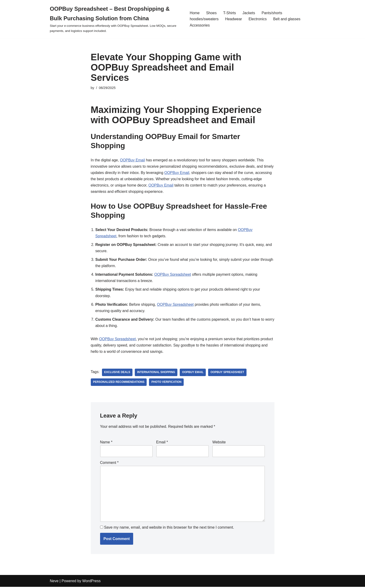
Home (195, 13)
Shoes (211, 13)
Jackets (249, 13)
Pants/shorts (272, 13)
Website (219, 443)
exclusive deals (117, 373)
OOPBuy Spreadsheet (173, 275)
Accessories (200, 25)
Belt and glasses (287, 19)
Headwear (234, 19)
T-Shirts (230, 13)
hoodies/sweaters (204, 19)
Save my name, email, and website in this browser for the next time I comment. (169, 529)
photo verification (167, 383)
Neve (54, 582)
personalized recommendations (119, 383)
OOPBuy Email (133, 160)
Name (106, 443)
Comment (109, 464)
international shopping (156, 373)
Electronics (258, 19)
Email (162, 443)
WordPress (91, 582)
